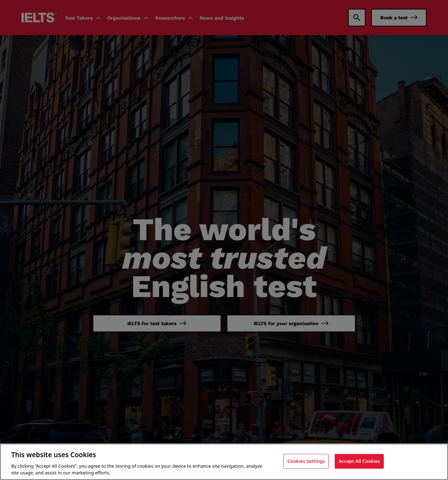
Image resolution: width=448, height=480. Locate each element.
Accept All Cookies (359, 461)
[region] (224, 462)
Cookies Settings (306, 461)
